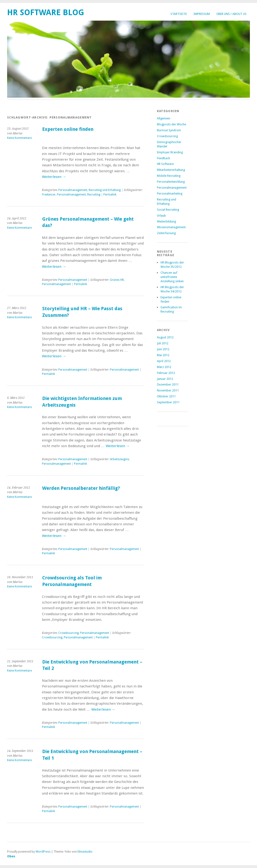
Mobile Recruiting (169, 176)
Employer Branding (170, 152)
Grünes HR (117, 280)
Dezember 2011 (168, 384)
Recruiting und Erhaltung (105, 190)
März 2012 (164, 367)
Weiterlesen (54, 177)
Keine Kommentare (19, 138)
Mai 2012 (163, 355)
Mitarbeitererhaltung (171, 170)
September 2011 (168, 402)
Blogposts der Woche (172, 124)
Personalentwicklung (171, 182)
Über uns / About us (232, 14)
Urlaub (161, 216)
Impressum (202, 14)
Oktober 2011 (166, 396)
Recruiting (94, 195)
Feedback (163, 158)
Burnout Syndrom (169, 130)
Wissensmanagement (171, 227)
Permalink (110, 195)
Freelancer (49, 195)
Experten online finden (68, 129)
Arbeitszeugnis (119, 459)
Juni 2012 (163, 349)
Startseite (179, 14)
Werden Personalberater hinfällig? (81, 488)
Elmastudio (85, 852)
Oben (11, 856)
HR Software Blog (46, 12)
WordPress (43, 852)
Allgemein (164, 118)
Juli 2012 (163, 343)
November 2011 (168, 390)
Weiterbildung (166, 221)
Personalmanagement (73, 190)
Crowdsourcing (69, 633)
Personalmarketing (170, 193)
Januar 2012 (165, 379)
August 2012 (165, 337)
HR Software (165, 164)
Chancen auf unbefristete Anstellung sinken (172, 277)
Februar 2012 (166, 373)
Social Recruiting (168, 210)
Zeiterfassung (166, 233)
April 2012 (164, 361)
